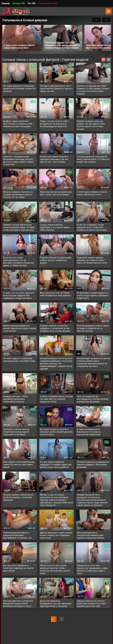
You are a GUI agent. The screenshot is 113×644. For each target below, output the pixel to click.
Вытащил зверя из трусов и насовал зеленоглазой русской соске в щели (56, 432)
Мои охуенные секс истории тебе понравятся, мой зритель (55, 294)
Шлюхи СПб (19, 3)
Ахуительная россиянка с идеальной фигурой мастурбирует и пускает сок (17, 535)
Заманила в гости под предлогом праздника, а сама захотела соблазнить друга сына (92, 569)
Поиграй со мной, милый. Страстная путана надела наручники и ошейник (16, 432)
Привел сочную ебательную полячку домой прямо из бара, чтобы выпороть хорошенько (19, 227)
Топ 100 (31, 3)
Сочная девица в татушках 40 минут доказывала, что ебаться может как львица (93, 159)
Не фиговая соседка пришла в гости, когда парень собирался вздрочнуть (93, 295)
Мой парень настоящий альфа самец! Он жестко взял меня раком (19, 465)
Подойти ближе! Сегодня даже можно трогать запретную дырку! (56, 260)
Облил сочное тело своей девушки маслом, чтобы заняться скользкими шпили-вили (55, 569)
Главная (6, 3)
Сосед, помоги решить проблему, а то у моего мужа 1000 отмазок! (55, 227)
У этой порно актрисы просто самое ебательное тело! (92, 193)
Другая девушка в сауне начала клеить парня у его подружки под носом (56, 535)
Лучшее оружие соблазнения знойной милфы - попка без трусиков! (18, 497)
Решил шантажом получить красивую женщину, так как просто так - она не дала (54, 159)
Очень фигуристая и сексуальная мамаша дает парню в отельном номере (90, 535)
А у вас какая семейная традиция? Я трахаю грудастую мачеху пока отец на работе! (56, 465)
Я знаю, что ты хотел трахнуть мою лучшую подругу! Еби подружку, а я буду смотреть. (18, 295)
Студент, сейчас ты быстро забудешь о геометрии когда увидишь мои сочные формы (55, 328)
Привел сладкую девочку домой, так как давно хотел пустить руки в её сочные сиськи (91, 125)
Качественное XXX (48, 3)
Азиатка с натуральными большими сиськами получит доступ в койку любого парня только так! (18, 161)
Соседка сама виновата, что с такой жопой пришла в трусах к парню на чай (56, 89)
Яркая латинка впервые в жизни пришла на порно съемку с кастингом (20, 328)
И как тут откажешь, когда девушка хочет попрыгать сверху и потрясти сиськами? (92, 227)
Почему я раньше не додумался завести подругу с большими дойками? (93, 465)
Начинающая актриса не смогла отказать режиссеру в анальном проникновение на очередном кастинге (93, 362)
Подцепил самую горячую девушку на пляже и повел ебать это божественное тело (92, 260)
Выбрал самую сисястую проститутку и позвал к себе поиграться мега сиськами (18, 124)
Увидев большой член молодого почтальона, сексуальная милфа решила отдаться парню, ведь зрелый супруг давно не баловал (92, 500)
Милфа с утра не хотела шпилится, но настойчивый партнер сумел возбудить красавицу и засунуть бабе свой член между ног (56, 500)
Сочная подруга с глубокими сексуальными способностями (19, 360)
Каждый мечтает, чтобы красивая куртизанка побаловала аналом (15, 399)
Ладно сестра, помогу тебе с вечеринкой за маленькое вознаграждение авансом (54, 124)
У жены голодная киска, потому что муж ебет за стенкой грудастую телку (56, 399)
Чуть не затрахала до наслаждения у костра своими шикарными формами (93, 399)
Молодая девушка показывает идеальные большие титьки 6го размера (19, 89)
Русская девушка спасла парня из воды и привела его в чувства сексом (93, 328)
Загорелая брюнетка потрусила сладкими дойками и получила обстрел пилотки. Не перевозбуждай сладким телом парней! (56, 364)
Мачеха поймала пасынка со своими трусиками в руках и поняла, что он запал (18, 195)
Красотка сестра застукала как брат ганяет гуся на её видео (56, 193)
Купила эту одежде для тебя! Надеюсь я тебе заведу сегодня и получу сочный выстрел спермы (93, 90)
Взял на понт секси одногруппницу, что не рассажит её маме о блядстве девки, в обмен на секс (18, 261)
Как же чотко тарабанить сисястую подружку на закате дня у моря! (18, 568)
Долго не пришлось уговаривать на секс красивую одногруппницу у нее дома (56, 604)
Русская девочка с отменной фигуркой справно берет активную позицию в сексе (18, 604)
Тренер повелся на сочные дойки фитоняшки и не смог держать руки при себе (91, 604)
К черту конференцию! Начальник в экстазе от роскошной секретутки (89, 432)
